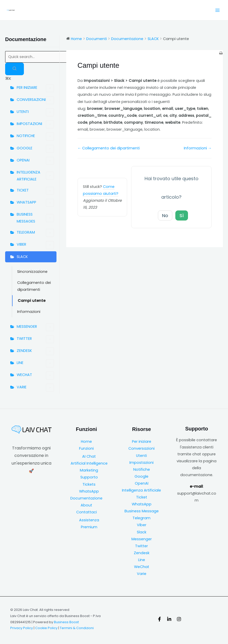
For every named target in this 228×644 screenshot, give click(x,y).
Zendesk (142, 553)
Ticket (142, 497)
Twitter (141, 546)
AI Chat (89, 456)
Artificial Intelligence (89, 463)
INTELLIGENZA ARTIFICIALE (35, 176)
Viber (142, 525)
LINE (35, 363)
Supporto (89, 477)
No (165, 215)
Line (142, 560)
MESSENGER (35, 327)
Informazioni (29, 312)
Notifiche (142, 469)
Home (86, 441)
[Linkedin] (169, 619)
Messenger (142, 539)
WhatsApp (89, 491)
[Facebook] (159, 619)
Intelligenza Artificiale (141, 490)
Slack (142, 532)
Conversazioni (141, 448)
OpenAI (142, 483)
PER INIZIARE (35, 88)
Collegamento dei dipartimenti (34, 286)
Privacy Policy (22, 628)
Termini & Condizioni (77, 628)
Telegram (141, 518)
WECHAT (35, 375)
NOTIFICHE (35, 136)
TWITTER (35, 339)
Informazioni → (198, 148)
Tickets (89, 484)
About (86, 505)
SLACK (22, 257)
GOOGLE (35, 149)
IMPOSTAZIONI (35, 124)
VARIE (35, 388)
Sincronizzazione (32, 272)
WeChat (142, 567)
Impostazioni (141, 463)
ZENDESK (35, 351)
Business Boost (66, 622)
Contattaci (87, 512)
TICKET (35, 191)
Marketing (89, 470)
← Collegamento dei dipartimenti (109, 148)
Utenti (141, 456)
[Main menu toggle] (217, 10)
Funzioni (86, 448)
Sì (182, 215)
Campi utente (32, 301)
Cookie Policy (46, 628)
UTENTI (35, 112)
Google (141, 476)
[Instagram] (179, 619)
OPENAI (35, 161)
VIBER (35, 245)
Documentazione (86, 498)
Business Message (142, 511)
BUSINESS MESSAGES (35, 218)
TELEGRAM (35, 233)
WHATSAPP (35, 203)
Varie (142, 574)
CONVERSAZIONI (35, 100)
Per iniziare (142, 441)
